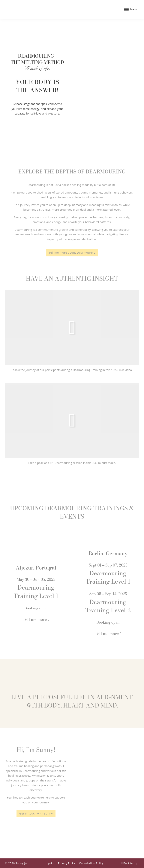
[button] (72, 328)
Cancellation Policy (91, 863)
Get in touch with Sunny (36, 813)
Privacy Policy (67, 863)
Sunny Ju (21, 863)
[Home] (33, 9)
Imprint (50, 863)
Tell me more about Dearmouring (72, 252)
